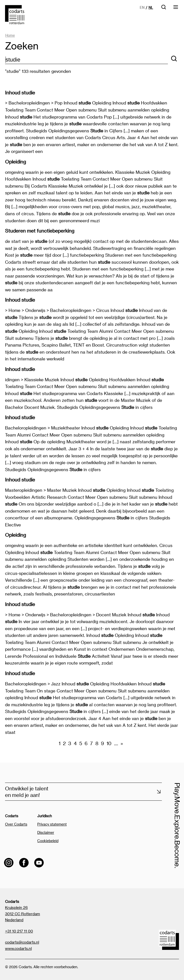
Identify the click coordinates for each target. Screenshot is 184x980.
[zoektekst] (86, 60)
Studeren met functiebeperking (40, 231)
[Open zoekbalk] (164, 9)
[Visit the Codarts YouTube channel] (39, 863)
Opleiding (15, 162)
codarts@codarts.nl (22, 942)
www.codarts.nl (18, 948)
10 (109, 743)
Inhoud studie (20, 93)
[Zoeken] (174, 59)
